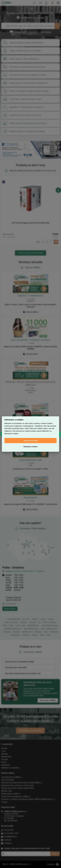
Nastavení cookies (31, 447)
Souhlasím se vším (31, 440)
